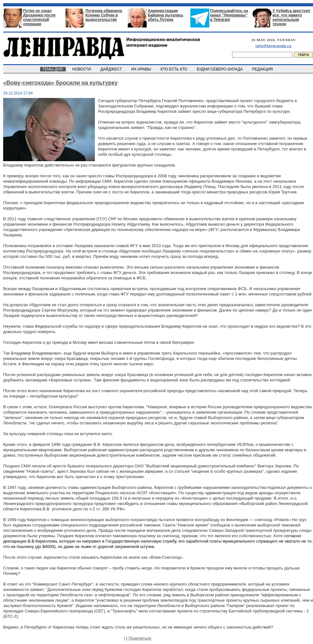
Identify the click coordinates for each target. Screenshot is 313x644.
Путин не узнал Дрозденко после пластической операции (39, 17)
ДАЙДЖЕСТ (112, 69)
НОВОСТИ (82, 69)
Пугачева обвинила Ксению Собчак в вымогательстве (104, 15)
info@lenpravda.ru (273, 46)
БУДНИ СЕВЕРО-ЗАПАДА (220, 69)
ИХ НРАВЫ (142, 69)
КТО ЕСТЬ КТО (174, 69)
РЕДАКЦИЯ (263, 69)
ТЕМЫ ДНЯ (53, 69)
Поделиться (140, 638)
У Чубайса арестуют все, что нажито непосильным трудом (292, 17)
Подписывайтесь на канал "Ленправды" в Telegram (229, 15)
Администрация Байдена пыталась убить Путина (166, 15)
